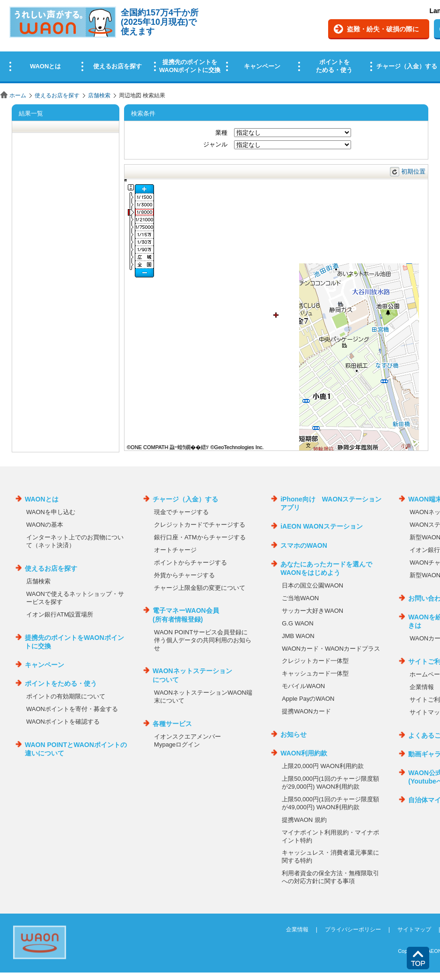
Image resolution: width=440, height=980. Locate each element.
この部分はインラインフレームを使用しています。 (220, 43)
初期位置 (413, 171)
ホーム (18, 95)
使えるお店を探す (57, 95)
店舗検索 (99, 95)
